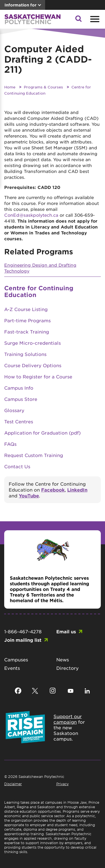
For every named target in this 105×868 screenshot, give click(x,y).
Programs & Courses (43, 87)
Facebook (53, 490)
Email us (66, 631)
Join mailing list (23, 640)
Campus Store (21, 399)
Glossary (14, 410)
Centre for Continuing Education (39, 291)
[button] (78, 20)
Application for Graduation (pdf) (42, 433)
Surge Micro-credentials (32, 343)
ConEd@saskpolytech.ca (31, 215)
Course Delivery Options (33, 365)
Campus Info (19, 388)
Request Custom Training (34, 455)
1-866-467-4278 (23, 631)
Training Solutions (25, 354)
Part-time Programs (27, 320)
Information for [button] (20, 5)
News (63, 659)
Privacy (62, 784)
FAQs (10, 444)
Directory (67, 668)
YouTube (29, 495)
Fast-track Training (27, 332)
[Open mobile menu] (94, 19)
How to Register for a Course (38, 376)
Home (10, 87)
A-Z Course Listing (26, 309)
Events (12, 668)
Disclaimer (13, 784)
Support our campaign (68, 719)
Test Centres (19, 421)
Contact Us (17, 466)
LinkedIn (77, 490)
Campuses (16, 659)
